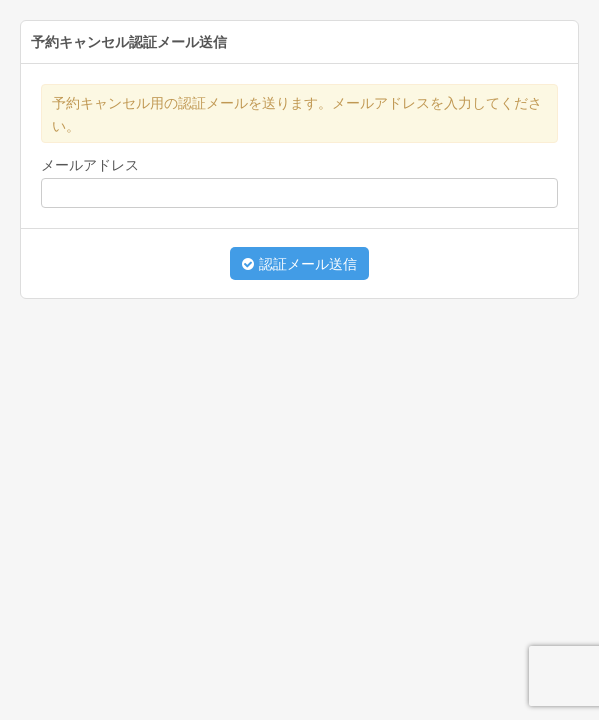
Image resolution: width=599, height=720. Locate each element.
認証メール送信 (300, 264)
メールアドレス (90, 165)
